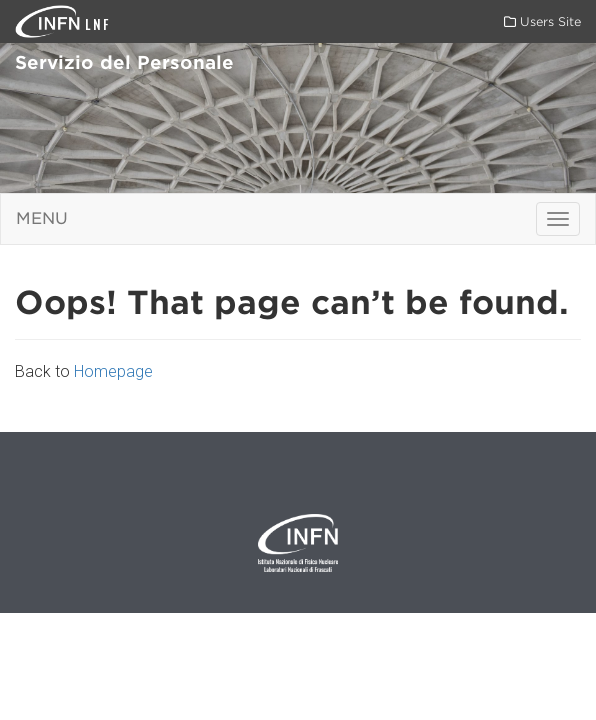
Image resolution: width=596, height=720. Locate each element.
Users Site (542, 21)
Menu (42, 218)
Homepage (113, 371)
